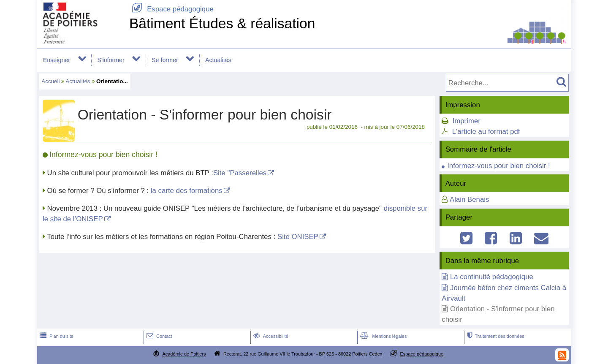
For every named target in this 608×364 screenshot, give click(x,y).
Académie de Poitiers (184, 354)
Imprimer (467, 121)
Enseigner (57, 60)
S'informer (111, 60)
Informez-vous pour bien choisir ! (498, 166)
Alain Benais (469, 200)
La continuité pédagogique (492, 277)
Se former (165, 60)
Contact (159, 336)
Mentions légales (383, 336)
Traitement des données (495, 336)
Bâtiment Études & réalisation (222, 23)
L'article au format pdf (486, 132)
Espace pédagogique (171, 9)
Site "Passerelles (240, 173)
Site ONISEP (298, 237)
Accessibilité (270, 336)
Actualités (218, 60)
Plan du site (56, 336)
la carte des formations (187, 191)
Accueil (50, 81)
